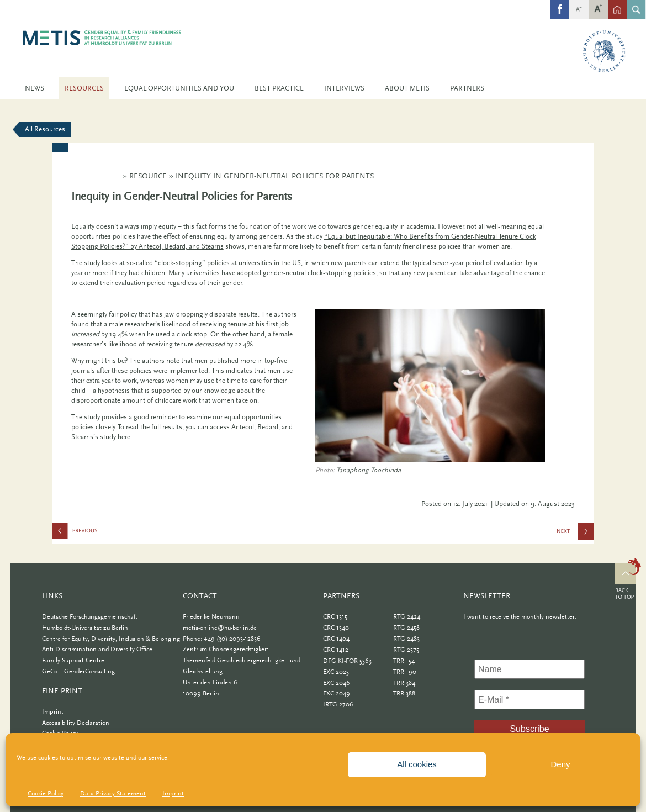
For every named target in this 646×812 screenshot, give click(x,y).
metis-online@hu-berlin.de (220, 628)
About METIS (407, 88)
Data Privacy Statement (113, 793)
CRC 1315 (335, 616)
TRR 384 (404, 683)
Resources (84, 88)
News (35, 88)
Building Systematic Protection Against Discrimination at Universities (575, 535)
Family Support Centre (73, 660)
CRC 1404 (336, 639)
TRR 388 (404, 693)
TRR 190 (405, 672)
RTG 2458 (406, 628)
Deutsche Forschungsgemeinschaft (90, 616)
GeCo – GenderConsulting (78, 671)
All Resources (45, 129)
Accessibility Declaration (76, 723)
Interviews (344, 88)
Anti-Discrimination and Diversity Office (97, 649)
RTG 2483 (406, 639)
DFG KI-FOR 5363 (347, 661)
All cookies (417, 764)
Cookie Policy (46, 793)
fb (560, 3)
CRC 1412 (336, 650)
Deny (560, 764)
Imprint (173, 793)
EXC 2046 (337, 683)
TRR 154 (404, 661)
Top (628, 581)
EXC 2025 (336, 672)
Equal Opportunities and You (179, 88)
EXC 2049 (337, 693)
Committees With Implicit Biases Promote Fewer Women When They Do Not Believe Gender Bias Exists (107, 533)
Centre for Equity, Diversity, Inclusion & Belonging (111, 639)
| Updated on (514, 503)
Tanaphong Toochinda (369, 470)
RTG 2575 (406, 650)
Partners (467, 88)
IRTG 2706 (338, 704)
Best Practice (279, 88)
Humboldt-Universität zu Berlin (85, 628)
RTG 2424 (407, 616)
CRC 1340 (336, 628)
